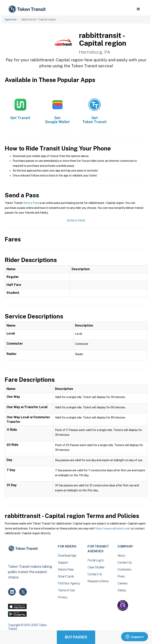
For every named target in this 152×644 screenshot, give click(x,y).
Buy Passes (76, 637)
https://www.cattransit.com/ (113, 528)
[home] (28, 9)
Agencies (11, 19)
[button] (138, 9)
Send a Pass (31, 203)
